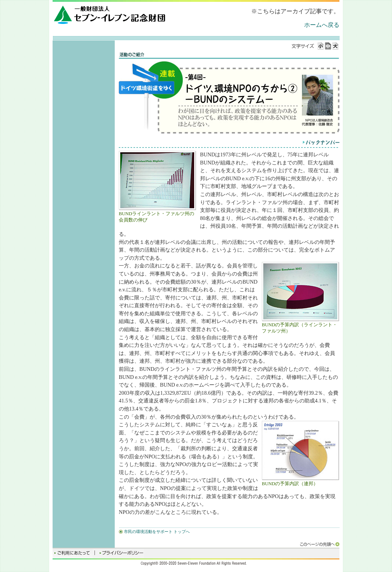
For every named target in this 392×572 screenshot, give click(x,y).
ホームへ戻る (322, 25)
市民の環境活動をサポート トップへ (157, 532)
